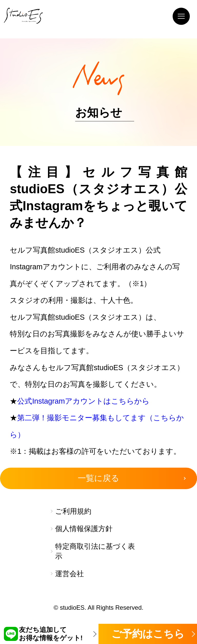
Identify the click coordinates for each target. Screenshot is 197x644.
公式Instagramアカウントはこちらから (83, 401)
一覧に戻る (98, 478)
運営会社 (70, 574)
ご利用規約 (73, 511)
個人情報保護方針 (84, 529)
